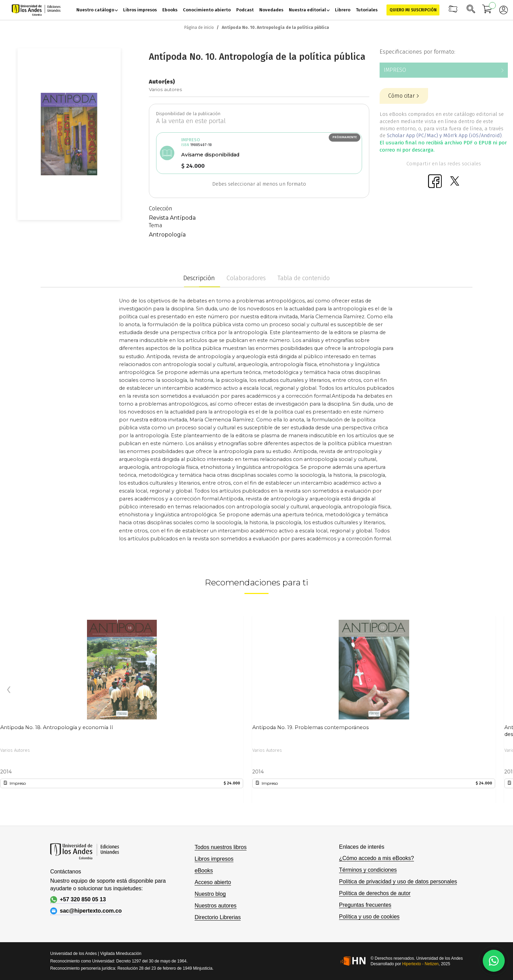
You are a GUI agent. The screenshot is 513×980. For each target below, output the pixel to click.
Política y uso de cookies (369, 917)
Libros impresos (214, 859)
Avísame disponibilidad (210, 155)
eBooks (204, 871)
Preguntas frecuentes (365, 905)
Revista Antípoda (172, 218)
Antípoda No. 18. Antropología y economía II (57, 727)
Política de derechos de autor (375, 893)
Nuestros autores (216, 906)
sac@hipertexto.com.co (86, 911)
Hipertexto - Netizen (421, 964)
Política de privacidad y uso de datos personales (398, 882)
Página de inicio (199, 27)
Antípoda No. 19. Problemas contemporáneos (310, 727)
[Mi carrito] (487, 10)
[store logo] (36, 10)
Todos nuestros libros (221, 847)
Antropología (167, 235)
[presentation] (9, 690)
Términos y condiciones (368, 870)
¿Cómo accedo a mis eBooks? (376, 858)
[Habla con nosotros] (494, 961)
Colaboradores (246, 278)
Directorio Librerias (218, 917)
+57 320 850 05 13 (78, 900)
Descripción (199, 278)
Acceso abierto (213, 882)
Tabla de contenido (304, 278)
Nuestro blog (210, 894)
